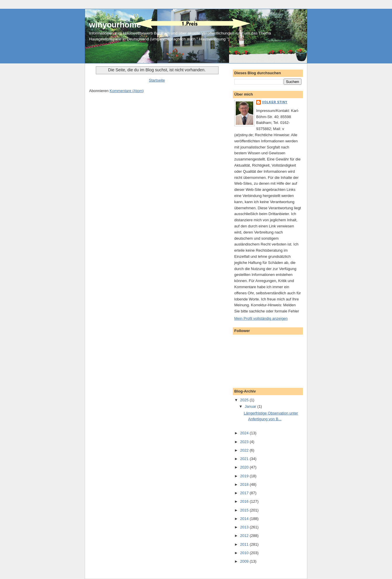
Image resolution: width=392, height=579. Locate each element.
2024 (245, 433)
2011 (245, 544)
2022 (245, 450)
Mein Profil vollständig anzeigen (261, 318)
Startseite (157, 80)
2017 (245, 493)
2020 (245, 467)
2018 (245, 484)
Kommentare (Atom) (127, 91)
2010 (245, 553)
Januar (251, 406)
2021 (245, 459)
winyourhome (115, 25)
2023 (245, 442)
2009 (245, 561)
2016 (245, 501)
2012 (245, 536)
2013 (245, 527)
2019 (245, 476)
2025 (245, 400)
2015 (245, 510)
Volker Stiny (275, 102)
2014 (245, 519)
